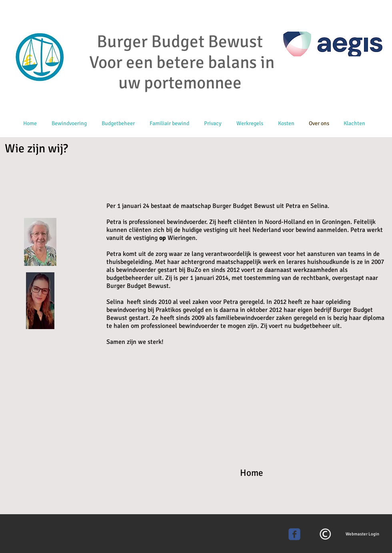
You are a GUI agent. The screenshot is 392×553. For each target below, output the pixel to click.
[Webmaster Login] (362, 534)
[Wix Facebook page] (294, 534)
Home (252, 473)
